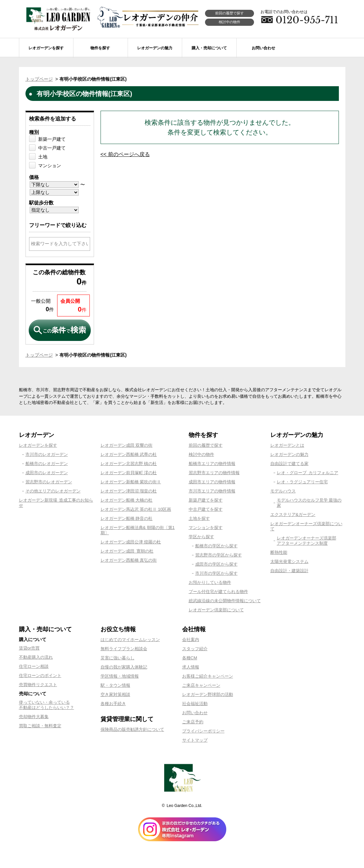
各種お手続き (113, 704)
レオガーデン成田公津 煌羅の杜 (131, 542)
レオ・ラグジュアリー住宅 (302, 482)
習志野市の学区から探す (219, 555)
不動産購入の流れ (36, 657)
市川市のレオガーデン (47, 454)
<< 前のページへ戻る (125, 154)
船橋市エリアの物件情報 (212, 464)
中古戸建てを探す (206, 509)
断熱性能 (279, 552)
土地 (43, 157)
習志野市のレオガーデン (49, 482)
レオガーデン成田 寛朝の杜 (127, 551)
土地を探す (199, 518)
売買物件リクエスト (38, 685)
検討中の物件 (229, 22)
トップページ (39, 79)
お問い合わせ (195, 713)
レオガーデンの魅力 (289, 454)
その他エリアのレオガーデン (53, 491)
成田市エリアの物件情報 (212, 482)
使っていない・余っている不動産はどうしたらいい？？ (47, 705)
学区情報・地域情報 (120, 676)
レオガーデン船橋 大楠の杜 (127, 500)
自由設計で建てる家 (289, 464)
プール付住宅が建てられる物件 (218, 592)
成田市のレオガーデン (47, 473)
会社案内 (191, 640)
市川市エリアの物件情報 (212, 491)
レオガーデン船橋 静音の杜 (127, 518)
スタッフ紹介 (195, 649)
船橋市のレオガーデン (47, 464)
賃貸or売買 (29, 648)
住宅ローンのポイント (40, 675)
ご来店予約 (193, 722)
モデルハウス (283, 491)
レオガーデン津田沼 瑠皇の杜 (129, 491)
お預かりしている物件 (210, 582)
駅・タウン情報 (115, 685)
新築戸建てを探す (206, 500)
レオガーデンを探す (38, 445)
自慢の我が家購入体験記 (124, 667)
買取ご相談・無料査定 (40, 726)
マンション (50, 166)
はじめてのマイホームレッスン (130, 640)
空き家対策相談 (115, 694)
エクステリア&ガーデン (293, 514)
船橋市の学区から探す (216, 546)
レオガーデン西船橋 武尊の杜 (129, 454)
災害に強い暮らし (118, 658)
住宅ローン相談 (34, 666)
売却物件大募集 (34, 717)
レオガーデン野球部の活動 (208, 694)
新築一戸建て (52, 139)
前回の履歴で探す (229, 13)
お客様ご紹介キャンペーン (208, 676)
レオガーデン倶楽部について (216, 610)
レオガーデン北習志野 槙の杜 (129, 464)
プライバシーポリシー (203, 731)
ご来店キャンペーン (201, 685)
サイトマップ (195, 740)
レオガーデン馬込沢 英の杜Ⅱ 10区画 (136, 509)
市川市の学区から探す (216, 573)
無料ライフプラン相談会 (124, 649)
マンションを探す (206, 528)
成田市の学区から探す (216, 564)
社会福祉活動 (195, 704)
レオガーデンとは (287, 445)
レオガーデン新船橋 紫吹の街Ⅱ (131, 482)
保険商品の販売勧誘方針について (132, 729)
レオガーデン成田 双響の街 (127, 445)
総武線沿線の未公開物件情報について (225, 601)
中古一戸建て (52, 148)
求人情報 (191, 667)
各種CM (190, 658)
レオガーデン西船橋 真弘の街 (129, 560)
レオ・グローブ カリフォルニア (308, 473)
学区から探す (201, 537)
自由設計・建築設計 (289, 571)
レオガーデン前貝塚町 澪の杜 (129, 473)
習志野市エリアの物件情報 (214, 473)
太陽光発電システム (289, 562)
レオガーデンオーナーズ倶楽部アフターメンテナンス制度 (307, 541)
